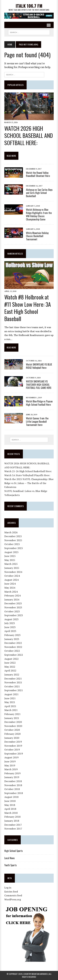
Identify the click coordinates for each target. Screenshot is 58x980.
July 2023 (10, 623)
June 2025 (10, 556)
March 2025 (11, 564)
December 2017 (13, 825)
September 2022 (14, 655)
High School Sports (14, 851)
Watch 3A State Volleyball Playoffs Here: (27, 475)
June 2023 (10, 627)
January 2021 (12, 718)
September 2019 (14, 754)
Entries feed (11, 892)
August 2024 (11, 580)
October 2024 (12, 576)
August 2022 (11, 659)
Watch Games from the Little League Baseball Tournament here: (37, 422)
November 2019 (13, 746)
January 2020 (12, 738)
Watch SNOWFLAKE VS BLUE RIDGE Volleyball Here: (39, 366)
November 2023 (13, 607)
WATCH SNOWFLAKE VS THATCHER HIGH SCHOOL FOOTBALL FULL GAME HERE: (39, 385)
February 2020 (12, 734)
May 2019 (10, 765)
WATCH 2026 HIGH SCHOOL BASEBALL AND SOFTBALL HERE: (29, 135)
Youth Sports (11, 865)
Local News (10, 858)
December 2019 (13, 742)
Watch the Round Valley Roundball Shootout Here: (38, 174)
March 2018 (11, 813)
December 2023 (13, 603)
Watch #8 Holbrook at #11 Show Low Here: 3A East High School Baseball (28, 308)
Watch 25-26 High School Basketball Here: (28, 471)
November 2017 (13, 829)
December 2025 (13, 536)
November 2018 (13, 785)
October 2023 (12, 611)
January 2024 (12, 600)
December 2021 (13, 679)
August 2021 (11, 694)
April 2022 (10, 671)
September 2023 (14, 615)
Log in (8, 888)
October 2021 (12, 686)
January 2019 (12, 777)
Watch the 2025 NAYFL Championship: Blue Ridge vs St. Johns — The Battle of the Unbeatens (29, 483)
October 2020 (12, 730)
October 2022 (12, 651)
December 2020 (13, 722)
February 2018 (12, 817)
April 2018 (10, 809)
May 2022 (10, 667)
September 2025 (14, 548)
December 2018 (13, 781)
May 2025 (10, 560)
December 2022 (13, 643)
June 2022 (10, 663)
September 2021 (14, 690)
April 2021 (10, 706)
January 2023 (12, 639)
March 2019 (11, 769)
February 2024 (12, 596)
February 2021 (12, 714)
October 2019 (12, 750)
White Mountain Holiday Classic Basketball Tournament (37, 236)
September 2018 (14, 793)
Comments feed (13, 895)
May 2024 (10, 588)
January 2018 (12, 821)
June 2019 (10, 761)
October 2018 (12, 789)
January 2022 (12, 675)
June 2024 (10, 584)
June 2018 (10, 801)
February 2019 (12, 773)
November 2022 (13, 647)
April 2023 (10, 631)
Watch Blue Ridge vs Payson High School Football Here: (39, 403)
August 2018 (11, 797)
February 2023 (12, 635)
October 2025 (12, 544)
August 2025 (11, 552)
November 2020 (13, 726)
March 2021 (11, 710)
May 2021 (10, 702)
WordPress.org (13, 899)
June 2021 (10, 698)
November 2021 (13, 682)
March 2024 (11, 592)
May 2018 (10, 805)
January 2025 (12, 568)
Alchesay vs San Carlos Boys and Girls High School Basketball (39, 193)
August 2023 (11, 619)
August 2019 (11, 757)
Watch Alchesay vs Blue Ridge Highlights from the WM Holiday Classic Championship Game (39, 214)
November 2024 (13, 572)
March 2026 (11, 532)
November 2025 (13, 540)
